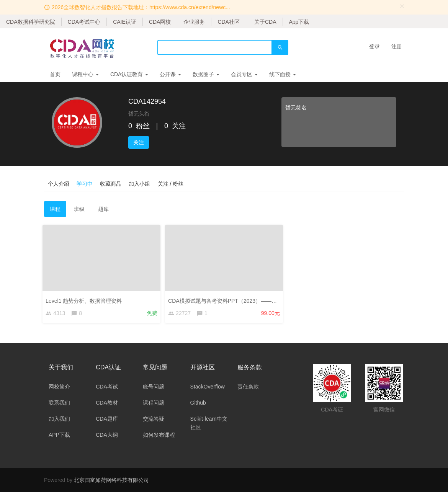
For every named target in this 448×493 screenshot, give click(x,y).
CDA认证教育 (129, 74)
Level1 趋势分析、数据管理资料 (85, 299)
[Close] (402, 6)
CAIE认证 (125, 22)
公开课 (170, 74)
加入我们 (59, 420)
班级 (79, 209)
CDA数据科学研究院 (31, 22)
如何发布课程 (159, 436)
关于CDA (265, 22)
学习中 (85, 183)
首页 (55, 74)
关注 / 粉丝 (172, 183)
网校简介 (59, 388)
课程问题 (154, 404)
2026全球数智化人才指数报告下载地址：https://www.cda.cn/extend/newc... (141, 7)
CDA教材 (107, 404)
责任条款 (248, 388)
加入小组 (141, 183)
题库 (103, 209)
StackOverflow (208, 388)
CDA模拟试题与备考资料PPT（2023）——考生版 (229, 299)
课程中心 (85, 74)
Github (198, 404)
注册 (397, 46)
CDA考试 (107, 388)
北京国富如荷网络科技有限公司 (111, 481)
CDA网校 (160, 22)
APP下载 (59, 436)
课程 (55, 209)
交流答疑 (154, 420)
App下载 (299, 22)
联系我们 (59, 404)
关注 (139, 142)
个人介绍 (59, 183)
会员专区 (244, 74)
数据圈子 (206, 74)
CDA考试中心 (84, 22)
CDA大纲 (107, 436)
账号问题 (154, 388)
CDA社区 (229, 22)
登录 (374, 46)
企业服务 (194, 22)
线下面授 (283, 74)
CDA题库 (107, 420)
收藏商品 (111, 183)
